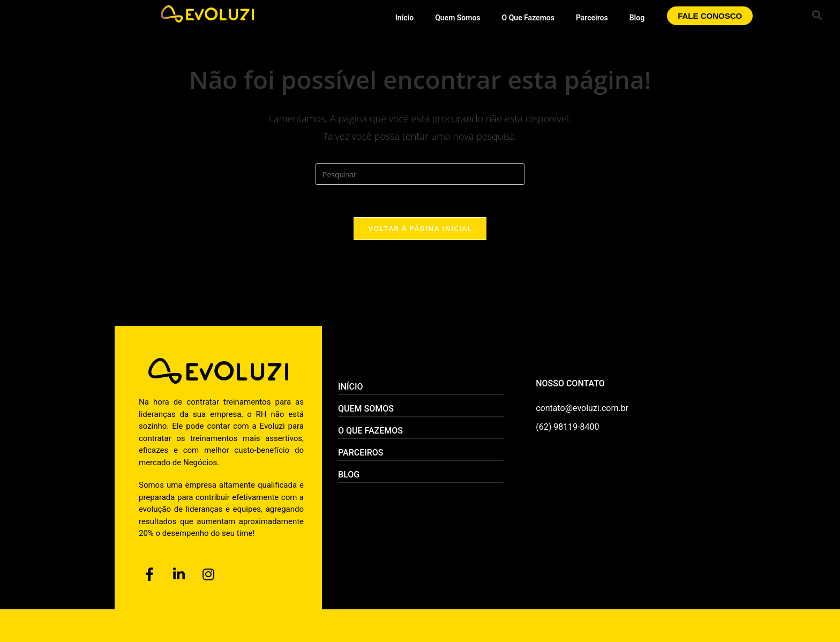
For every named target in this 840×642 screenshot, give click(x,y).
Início (404, 18)
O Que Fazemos (528, 18)
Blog (637, 18)
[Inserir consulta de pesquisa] (420, 174)
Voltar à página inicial (420, 228)
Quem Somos (457, 18)
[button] (817, 15)
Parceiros (592, 18)
